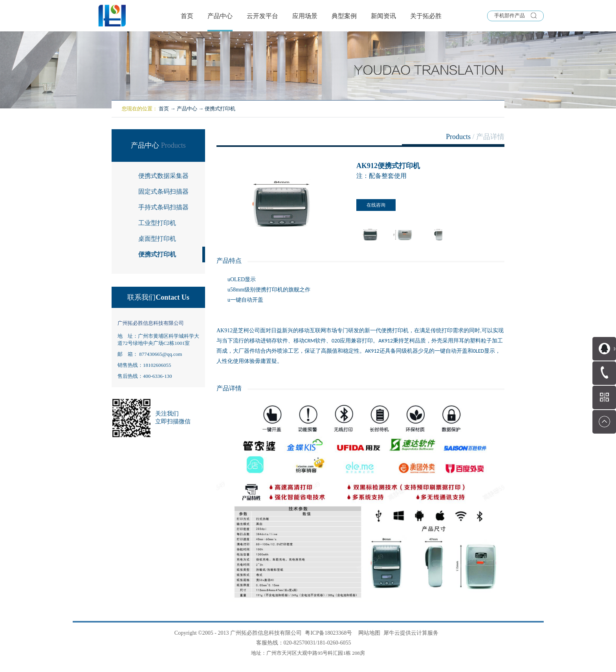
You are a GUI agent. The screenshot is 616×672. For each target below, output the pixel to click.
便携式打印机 (220, 109)
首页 (187, 16)
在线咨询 (376, 205)
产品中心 (187, 109)
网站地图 (368, 633)
